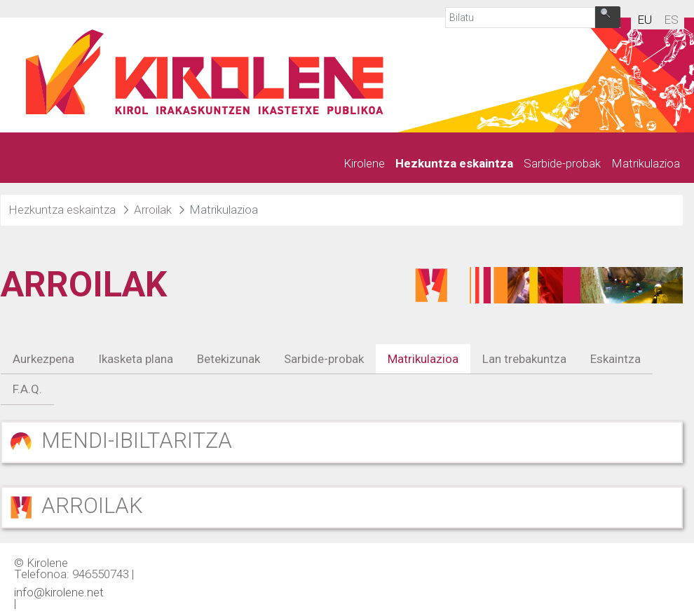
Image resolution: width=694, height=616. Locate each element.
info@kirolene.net (59, 591)
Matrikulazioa (423, 359)
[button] (342, 442)
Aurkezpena (43, 359)
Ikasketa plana (136, 359)
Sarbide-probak (324, 359)
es (671, 20)
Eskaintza (615, 359)
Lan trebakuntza (524, 359)
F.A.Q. (27, 389)
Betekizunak (229, 359)
